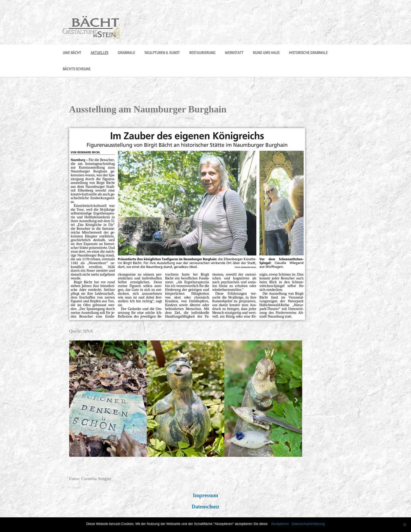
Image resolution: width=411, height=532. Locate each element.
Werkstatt (234, 53)
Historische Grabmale (308, 53)
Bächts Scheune (77, 69)
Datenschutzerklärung (308, 524)
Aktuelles (99, 53)
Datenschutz (206, 507)
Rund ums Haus (266, 53)
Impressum (206, 495)
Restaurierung (202, 53)
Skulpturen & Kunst (162, 53)
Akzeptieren (280, 524)
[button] (75, 400)
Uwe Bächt (72, 53)
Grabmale (126, 53)
